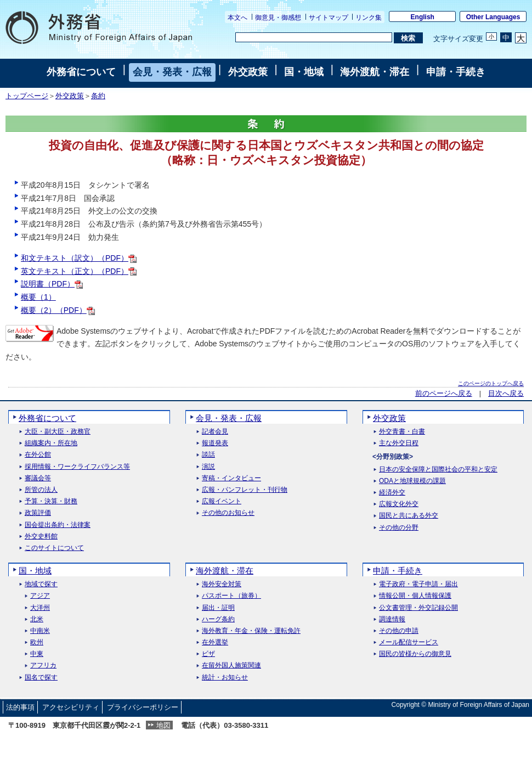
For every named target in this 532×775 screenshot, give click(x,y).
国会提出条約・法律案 (58, 525)
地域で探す (41, 584)
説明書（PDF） (52, 284)
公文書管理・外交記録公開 (418, 608)
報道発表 (215, 443)
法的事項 (20, 707)
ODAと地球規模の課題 (412, 481)
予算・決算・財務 (51, 501)
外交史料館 (41, 537)
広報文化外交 (399, 504)
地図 (163, 725)
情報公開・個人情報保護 (415, 596)
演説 (208, 467)
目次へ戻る (506, 394)
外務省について (81, 72)
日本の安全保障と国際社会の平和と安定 (438, 470)
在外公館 (38, 455)
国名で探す (41, 678)
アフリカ (43, 666)
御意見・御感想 (278, 18)
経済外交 (392, 493)
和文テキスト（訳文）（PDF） (79, 258)
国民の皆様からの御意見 (415, 654)
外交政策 (248, 72)
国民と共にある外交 (409, 516)
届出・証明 (218, 608)
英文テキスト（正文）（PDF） (79, 271)
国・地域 (304, 72)
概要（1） (38, 297)
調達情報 (392, 619)
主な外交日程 (399, 443)
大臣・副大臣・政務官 (58, 432)
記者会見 (215, 432)
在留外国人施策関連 (231, 666)
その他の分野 (399, 528)
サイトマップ (329, 18)
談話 (208, 455)
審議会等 (38, 478)
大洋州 (40, 608)
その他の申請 (399, 631)
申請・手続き (456, 72)
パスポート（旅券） (231, 596)
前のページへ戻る (444, 394)
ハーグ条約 (218, 619)
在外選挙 (215, 642)
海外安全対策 (222, 584)
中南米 (40, 631)
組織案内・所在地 (51, 443)
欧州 (37, 642)
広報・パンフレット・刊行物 (245, 490)
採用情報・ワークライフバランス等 (77, 467)
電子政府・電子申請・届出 (418, 584)
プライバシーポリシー (143, 707)
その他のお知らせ (228, 513)
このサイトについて (54, 548)
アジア (40, 596)
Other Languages (493, 17)
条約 (98, 96)
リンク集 (369, 18)
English (423, 17)
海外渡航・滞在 (375, 72)
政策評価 (38, 513)
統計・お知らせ (225, 678)
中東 (37, 654)
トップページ (27, 96)
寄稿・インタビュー (231, 478)
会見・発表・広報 (172, 72)
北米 (37, 619)
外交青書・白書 (402, 432)
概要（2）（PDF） (58, 310)
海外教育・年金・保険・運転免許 (251, 631)
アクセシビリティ (71, 707)
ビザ (208, 654)
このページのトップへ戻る (491, 383)
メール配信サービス (409, 642)
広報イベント (222, 501)
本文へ (237, 18)
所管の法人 (41, 490)
